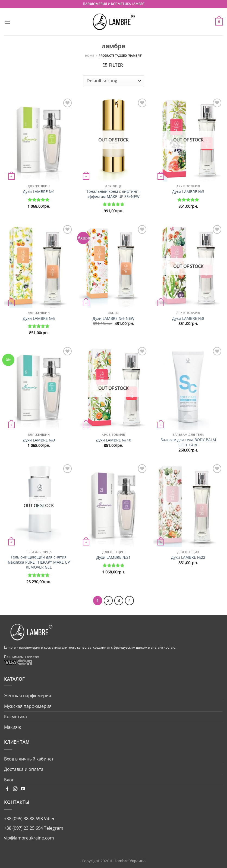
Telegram (53, 828)
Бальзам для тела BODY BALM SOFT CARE (188, 442)
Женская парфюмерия (28, 696)
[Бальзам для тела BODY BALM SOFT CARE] (188, 388)
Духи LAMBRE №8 (188, 318)
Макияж (12, 727)
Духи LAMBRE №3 (188, 192)
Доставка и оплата (24, 769)
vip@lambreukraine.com (29, 838)
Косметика (15, 717)
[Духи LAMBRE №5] (39, 266)
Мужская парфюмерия (28, 706)
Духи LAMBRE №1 (39, 192)
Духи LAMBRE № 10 (113, 440)
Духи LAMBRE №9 (39, 440)
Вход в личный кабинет (29, 759)
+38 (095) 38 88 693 (23, 819)
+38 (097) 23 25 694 (23, 828)
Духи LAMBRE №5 (39, 318)
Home (89, 56)
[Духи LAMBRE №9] (39, 388)
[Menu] (7, 22)
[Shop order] (113, 81)
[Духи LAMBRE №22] (188, 505)
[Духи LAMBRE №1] (39, 139)
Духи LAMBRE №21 (113, 557)
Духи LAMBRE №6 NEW (113, 318)
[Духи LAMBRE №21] (113, 505)
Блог (9, 780)
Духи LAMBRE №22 (188, 557)
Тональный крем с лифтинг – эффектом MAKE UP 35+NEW (113, 194)
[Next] (130, 601)
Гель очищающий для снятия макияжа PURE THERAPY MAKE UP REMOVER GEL (39, 562)
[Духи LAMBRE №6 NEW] (113, 266)
